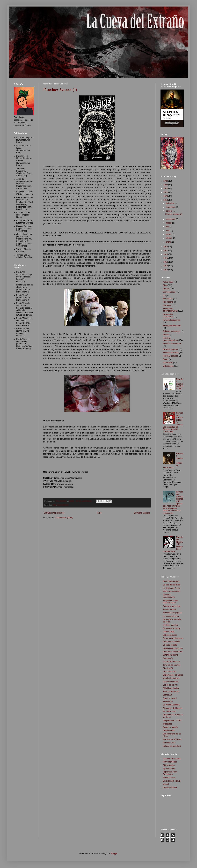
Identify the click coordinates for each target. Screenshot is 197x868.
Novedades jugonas (172, 320)
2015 (166, 258)
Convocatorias (63, 505)
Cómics (166, 289)
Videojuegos (168, 366)
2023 (166, 185)
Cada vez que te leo (172, 606)
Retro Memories (170, 762)
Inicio (99, 513)
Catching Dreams (171, 655)
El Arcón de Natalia (171, 692)
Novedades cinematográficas (170, 310)
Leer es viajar (169, 632)
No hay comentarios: (84, 501)
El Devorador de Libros (173, 675)
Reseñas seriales (170, 356)
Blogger (114, 853)
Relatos (166, 335)
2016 (166, 254)
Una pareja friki (170, 672)
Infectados (167, 724)
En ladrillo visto (170, 711)
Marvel (166, 784)
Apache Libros (169, 769)
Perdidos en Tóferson (172, 740)
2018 (166, 247)
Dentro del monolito (171, 642)
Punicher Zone (169, 743)
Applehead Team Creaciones (170, 773)
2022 (166, 188)
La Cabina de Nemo (172, 588)
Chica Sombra (169, 765)
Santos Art (167, 695)
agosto (169, 223)
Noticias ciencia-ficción (173, 648)
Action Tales (168, 282)
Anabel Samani (170, 609)
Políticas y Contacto (172, 331)
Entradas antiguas (142, 513)
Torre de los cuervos (172, 665)
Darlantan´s (168, 658)
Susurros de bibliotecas (173, 638)
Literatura (167, 305)
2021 (166, 192)
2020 (166, 196)
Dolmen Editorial (170, 787)
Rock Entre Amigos (171, 581)
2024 (166, 181)
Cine (55, 505)
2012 (166, 270)
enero (168, 242)
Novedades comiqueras (168, 315)
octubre (169, 211)
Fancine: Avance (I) (60, 90)
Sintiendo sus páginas (172, 613)
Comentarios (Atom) (64, 518)
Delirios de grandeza (172, 746)
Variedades (168, 363)
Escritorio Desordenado (169, 596)
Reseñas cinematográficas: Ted (180, 384)
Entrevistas (168, 299)
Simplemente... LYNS (172, 720)
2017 (166, 251)
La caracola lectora (171, 616)
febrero (169, 238)
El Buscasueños (170, 635)
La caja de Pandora (171, 662)
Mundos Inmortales (171, 678)
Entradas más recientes (54, 513)
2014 (166, 262)
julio (168, 227)
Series (166, 359)
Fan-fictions (168, 302)
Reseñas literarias (171, 353)
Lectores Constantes (172, 759)
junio (168, 231)
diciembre (170, 203)
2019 (166, 200)
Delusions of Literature (173, 652)
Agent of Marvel (170, 698)
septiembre (171, 219)
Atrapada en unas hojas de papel (171, 602)
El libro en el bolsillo (172, 591)
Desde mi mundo (170, 727)
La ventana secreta (171, 705)
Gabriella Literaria (171, 682)
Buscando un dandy (172, 628)
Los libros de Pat (170, 685)
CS (164, 295)
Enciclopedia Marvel (172, 781)
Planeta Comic (169, 778)
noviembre (171, 207)
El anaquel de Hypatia (172, 708)
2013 (166, 266)
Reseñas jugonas (171, 349)
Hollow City (168, 702)
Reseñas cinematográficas (170, 339)
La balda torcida (170, 645)
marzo (169, 234)
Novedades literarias (172, 326)
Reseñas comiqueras (172, 344)
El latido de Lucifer (171, 688)
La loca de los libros (172, 585)
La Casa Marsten (170, 625)
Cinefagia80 (168, 668)
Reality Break (169, 730)
